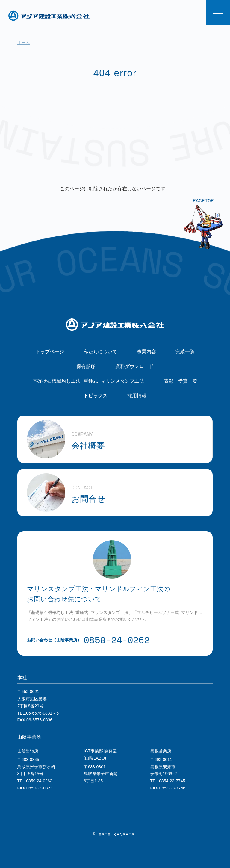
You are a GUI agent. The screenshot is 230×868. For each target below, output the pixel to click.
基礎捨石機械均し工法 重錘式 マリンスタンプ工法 (88, 381)
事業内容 (146, 351)
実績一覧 (185, 351)
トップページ (50, 351)
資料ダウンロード (134, 366)
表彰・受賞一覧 (181, 381)
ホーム (24, 43)
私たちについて (100, 351)
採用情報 (137, 395)
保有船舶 (86, 366)
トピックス (96, 395)
